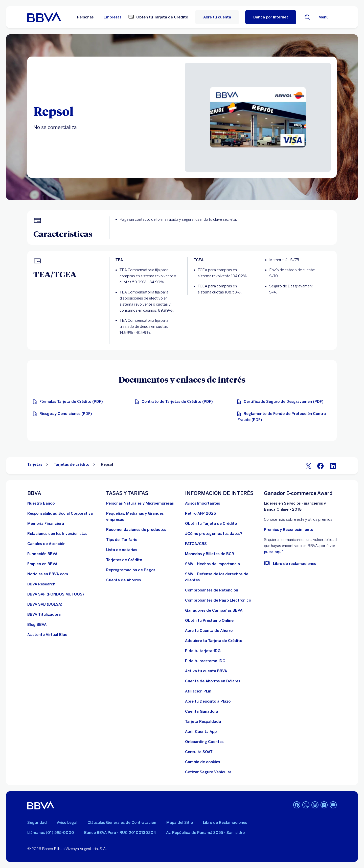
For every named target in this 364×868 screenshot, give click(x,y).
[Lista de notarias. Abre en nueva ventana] (122, 550)
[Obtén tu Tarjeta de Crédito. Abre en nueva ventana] (158, 17)
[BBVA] (41, 805)
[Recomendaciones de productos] (136, 530)
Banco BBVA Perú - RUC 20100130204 (120, 833)
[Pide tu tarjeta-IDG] (203, 651)
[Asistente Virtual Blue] (47, 635)
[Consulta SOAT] (199, 752)
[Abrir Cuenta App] (201, 732)
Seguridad (37, 823)
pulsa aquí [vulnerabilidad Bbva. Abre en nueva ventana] (273, 552)
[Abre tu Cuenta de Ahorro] (209, 631)
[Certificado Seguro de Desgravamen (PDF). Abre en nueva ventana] (282, 402)
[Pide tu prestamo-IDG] (205, 661)
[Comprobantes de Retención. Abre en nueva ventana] (212, 590)
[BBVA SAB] (45, 604)
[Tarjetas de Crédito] (124, 560)
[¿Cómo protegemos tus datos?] (214, 534)
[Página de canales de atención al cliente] (46, 544)
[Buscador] (307, 17)
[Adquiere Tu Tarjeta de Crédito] (214, 641)
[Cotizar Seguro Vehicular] (208, 772)
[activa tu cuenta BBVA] (206, 671)
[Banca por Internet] (271, 17)
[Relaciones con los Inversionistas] (57, 534)
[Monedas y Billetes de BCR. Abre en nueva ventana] (210, 554)
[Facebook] (321, 466)
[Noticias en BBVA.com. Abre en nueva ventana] (48, 574)
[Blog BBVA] (37, 625)
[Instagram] (315, 805)
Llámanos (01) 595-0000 (51, 833)
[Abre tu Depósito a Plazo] (208, 701)
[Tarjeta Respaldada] (203, 722)
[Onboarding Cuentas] (204, 742)
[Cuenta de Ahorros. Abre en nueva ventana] (123, 580)
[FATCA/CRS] (196, 544)
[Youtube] (333, 805)
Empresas (112, 17)
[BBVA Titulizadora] (44, 614)
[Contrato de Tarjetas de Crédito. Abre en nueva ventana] (175, 402)
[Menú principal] (328, 17)
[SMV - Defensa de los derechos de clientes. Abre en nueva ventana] (221, 577)
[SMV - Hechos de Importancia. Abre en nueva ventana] (212, 564)
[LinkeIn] (333, 466)
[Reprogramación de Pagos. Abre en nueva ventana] (131, 570)
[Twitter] (308, 466)
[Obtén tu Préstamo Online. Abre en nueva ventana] (209, 621)
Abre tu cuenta (217, 17)
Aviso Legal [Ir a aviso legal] (67, 823)
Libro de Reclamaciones (225, 823)
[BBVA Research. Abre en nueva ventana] (41, 584)
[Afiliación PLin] (198, 691)
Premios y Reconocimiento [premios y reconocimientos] (289, 530)
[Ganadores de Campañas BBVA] (214, 610)
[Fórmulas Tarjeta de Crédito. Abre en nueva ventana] (69, 402)
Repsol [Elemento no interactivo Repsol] (107, 464)
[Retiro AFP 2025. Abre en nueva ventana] (200, 513)
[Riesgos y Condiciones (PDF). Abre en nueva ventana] (64, 414)
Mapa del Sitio (180, 823)
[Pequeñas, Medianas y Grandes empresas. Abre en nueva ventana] (143, 516)
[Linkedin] (324, 805)
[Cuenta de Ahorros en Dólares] (213, 681)
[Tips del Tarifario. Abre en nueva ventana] (122, 540)
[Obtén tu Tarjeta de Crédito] (211, 524)
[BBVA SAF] (56, 594)
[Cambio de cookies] (202, 762)
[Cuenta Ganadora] (202, 711)
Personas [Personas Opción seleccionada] (85, 17)
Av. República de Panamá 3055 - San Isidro (205, 833)
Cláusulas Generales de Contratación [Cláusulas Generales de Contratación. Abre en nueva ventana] (122, 823)
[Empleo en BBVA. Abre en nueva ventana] (42, 564)
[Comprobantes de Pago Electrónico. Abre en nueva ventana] (218, 600)
